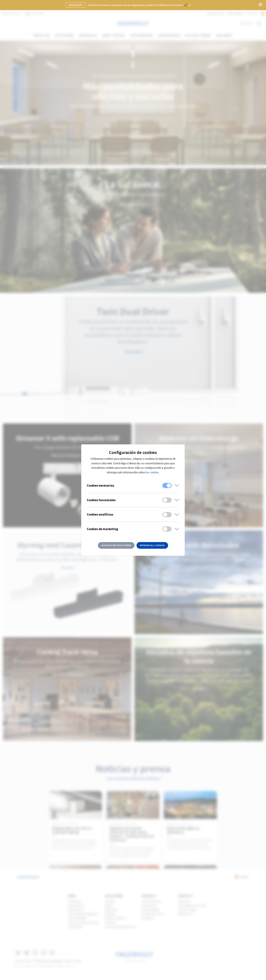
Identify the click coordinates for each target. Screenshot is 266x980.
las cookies (152, 472)
